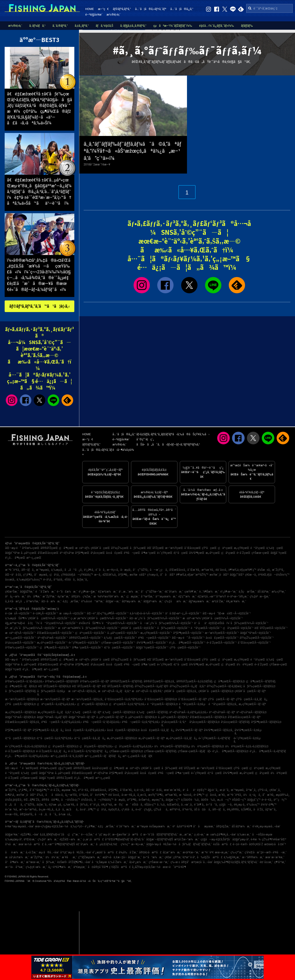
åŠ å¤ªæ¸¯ (264, 592)
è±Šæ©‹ (62, 862)
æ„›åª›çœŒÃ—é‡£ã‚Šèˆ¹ (52, 643)
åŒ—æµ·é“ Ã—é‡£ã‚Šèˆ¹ (188, 638)
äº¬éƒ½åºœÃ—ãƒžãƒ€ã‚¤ (251, 712)
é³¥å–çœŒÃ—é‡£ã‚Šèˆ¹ (154, 638)
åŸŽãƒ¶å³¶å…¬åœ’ (79, 862)
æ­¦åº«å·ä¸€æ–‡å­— (115, 857)
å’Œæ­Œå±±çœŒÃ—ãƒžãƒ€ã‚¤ (208, 717)
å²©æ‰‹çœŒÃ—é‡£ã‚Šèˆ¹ (22, 648)
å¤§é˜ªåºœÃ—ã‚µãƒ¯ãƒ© (52, 717)
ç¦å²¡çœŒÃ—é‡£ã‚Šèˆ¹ (238, 628)
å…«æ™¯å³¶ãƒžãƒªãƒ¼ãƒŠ (60, 844)
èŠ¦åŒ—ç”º (239, 800)
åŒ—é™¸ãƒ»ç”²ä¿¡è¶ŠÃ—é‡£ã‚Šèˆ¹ (108, 613)
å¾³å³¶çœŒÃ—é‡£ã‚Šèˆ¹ (152, 643)
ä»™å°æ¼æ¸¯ (153, 857)
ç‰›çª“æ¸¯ (237, 852)
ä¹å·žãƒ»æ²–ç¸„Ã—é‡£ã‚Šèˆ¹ (183, 613)
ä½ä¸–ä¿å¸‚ (252, 795)
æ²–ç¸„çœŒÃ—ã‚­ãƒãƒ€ (138, 756)
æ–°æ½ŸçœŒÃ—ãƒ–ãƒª (55, 699)
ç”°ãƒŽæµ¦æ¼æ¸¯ (90, 857)
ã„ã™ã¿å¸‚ (74, 570)
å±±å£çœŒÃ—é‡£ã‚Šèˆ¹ (222, 638)
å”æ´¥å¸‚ (269, 795)
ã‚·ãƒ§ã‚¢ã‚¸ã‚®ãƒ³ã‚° (133, 26)
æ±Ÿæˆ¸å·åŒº (219, 575)
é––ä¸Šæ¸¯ (88, 835)
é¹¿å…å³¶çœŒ (15, 558)
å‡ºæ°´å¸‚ (271, 809)
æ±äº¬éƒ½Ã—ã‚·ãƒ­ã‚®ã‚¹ (147, 691)
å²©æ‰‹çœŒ (31, 548)
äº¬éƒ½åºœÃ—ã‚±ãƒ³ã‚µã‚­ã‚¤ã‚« (189, 712)
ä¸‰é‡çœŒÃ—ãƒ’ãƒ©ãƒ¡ (152, 712)
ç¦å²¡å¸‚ (55, 575)
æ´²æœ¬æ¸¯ (34, 862)
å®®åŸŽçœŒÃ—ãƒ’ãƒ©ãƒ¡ (126, 681)
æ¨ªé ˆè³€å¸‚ (13, 570)
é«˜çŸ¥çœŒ (165, 553)
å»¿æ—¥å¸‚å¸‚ (47, 809)
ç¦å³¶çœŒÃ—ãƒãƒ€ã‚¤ (21, 686)
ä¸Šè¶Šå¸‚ (247, 809)
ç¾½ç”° (125, 844)
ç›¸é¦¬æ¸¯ (200, 835)
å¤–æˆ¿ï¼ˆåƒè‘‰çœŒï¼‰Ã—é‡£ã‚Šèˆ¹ (155, 618)
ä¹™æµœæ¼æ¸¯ (166, 596)
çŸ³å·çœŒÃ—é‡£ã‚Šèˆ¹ (185, 648)
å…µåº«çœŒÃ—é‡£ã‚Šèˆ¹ (123, 633)
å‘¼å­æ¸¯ (11, 844)
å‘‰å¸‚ (40, 795)
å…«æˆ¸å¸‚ (187, 805)
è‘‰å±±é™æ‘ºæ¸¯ (93, 601)
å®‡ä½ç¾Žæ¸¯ (82, 596)
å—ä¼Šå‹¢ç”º (70, 800)
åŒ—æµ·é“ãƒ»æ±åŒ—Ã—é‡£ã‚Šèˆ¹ (227, 613)
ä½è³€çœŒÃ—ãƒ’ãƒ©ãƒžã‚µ (172, 746)
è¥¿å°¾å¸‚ (107, 805)
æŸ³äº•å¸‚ (175, 809)
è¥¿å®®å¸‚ (233, 809)
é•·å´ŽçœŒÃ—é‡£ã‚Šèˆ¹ (221, 643)
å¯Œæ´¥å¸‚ (194, 570)
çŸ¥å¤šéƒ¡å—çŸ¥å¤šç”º (77, 575)
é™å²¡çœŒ (258, 548)
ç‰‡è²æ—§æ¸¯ (260, 596)
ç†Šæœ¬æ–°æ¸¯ (159, 862)
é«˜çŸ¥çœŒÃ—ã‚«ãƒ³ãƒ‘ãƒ (215, 738)
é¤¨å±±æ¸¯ (266, 862)
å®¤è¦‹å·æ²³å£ (150, 852)
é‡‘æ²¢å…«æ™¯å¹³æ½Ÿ (212, 596)
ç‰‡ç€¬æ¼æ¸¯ (36, 867)
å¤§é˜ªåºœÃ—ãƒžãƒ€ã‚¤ (20, 717)
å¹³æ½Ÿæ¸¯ (33, 601)
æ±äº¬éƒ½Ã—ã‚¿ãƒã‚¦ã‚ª (114, 691)
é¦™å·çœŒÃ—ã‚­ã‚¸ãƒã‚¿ (90, 738)
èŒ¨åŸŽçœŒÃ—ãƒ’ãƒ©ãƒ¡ (118, 686)
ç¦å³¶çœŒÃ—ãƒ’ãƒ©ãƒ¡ (261, 681)
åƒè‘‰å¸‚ (83, 805)
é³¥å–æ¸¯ (280, 852)
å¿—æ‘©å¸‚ (71, 795)
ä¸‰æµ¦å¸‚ (57, 570)
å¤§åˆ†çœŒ (279, 553)
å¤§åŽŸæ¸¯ (27, 592)
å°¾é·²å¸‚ (188, 809)
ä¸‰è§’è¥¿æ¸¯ (232, 857)
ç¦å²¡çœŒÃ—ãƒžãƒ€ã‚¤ (63, 746)
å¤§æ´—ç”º (173, 800)
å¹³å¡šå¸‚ (58, 580)
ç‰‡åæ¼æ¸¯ (176, 601)
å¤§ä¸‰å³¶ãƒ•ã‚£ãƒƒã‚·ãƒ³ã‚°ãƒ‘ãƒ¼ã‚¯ (236, 862)
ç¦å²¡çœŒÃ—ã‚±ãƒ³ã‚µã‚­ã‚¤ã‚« (134, 746)
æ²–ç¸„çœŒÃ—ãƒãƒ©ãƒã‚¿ (103, 756)
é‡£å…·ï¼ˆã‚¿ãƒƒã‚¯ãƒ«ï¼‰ (216, 26)
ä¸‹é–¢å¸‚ (139, 790)
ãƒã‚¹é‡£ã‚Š (104, 26)
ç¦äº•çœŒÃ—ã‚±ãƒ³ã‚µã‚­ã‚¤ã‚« (56, 704)
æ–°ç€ (103, 9)
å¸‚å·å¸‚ (60, 809)
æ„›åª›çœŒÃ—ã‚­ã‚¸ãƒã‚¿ (182, 738)
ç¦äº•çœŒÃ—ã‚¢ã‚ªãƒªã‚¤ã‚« (127, 704)
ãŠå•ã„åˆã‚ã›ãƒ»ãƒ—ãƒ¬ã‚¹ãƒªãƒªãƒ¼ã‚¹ (168, 444)
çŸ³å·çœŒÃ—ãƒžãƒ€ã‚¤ (20, 704)
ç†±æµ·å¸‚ (153, 575)
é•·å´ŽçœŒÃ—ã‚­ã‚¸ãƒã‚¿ (51, 751)
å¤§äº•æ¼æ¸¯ (153, 601)
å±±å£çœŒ (115, 553)
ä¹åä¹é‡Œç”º (195, 790)
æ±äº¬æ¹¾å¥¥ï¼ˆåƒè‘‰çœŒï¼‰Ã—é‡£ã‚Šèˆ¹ (89, 628)
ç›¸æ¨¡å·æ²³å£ (93, 839)
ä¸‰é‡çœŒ (275, 548)
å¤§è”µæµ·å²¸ (241, 839)
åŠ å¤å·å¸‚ (203, 809)
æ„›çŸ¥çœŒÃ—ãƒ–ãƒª (252, 704)
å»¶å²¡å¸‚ (10, 795)
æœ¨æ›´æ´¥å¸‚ (173, 790)
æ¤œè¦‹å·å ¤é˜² (275, 844)
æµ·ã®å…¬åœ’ (49, 852)
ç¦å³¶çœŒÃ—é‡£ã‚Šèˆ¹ (55, 648)
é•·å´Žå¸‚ (55, 790)
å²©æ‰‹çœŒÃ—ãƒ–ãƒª (95, 681)
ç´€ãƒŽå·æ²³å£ (120, 867)
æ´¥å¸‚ (222, 795)
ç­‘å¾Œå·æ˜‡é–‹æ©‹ (258, 852)
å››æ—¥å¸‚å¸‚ (129, 795)
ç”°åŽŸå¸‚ (30, 805)
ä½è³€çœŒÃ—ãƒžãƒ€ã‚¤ (208, 746)
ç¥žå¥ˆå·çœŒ (100, 548)
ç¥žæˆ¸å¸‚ (275, 790)
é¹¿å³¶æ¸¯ (91, 826)
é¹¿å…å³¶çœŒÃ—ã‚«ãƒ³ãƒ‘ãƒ (269, 751)
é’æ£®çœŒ (30, 768)
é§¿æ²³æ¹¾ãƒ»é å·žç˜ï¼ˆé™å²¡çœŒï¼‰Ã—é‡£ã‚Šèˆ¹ (41, 623)
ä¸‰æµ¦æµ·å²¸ (14, 839)
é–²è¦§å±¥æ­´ (94, 15)
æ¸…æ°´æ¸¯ (186, 835)
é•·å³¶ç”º (199, 795)
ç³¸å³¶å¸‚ (28, 575)
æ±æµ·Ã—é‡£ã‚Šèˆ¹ (72, 613)
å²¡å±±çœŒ (98, 553)
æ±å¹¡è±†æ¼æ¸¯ (17, 857)
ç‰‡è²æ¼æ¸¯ (48, 839)
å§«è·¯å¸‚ (213, 790)
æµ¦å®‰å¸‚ (283, 795)
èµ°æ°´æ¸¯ (64, 596)
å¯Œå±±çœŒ (192, 548)
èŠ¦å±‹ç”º (150, 805)
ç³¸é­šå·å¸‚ (128, 809)
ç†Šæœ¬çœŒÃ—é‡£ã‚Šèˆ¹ (118, 643)
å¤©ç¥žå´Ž (256, 844)
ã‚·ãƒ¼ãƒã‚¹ (37, 26)
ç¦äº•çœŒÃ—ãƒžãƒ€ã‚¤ (92, 704)
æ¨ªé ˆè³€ (208, 852)
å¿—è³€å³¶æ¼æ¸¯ (60, 867)
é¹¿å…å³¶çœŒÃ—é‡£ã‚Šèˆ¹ (187, 643)
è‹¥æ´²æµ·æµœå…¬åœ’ (20, 826)
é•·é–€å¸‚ (267, 800)
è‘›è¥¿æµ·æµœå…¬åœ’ (266, 826)
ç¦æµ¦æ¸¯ (133, 596)
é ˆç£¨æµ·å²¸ (103, 835)
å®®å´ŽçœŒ (65, 778)
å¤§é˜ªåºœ (12, 553)
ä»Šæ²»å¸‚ (145, 800)
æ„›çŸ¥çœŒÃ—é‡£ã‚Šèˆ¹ (156, 633)
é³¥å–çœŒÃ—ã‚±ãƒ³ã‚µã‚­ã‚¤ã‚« (62, 722)
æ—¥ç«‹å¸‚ (113, 570)
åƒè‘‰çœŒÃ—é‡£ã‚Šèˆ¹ (173, 628)
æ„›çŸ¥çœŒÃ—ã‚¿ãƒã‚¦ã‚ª (54, 712)
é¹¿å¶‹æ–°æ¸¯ (229, 592)
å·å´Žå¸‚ (259, 809)
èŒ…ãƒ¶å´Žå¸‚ (32, 800)
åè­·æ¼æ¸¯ (15, 852)
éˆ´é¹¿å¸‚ (95, 805)
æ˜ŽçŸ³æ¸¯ (49, 596)
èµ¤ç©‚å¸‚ (115, 809)
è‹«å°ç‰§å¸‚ (144, 809)
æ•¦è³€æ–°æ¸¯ (191, 852)
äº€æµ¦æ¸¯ (80, 867)
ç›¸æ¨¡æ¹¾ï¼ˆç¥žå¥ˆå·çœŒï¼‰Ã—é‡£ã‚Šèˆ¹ (99, 618)
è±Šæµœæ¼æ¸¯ (160, 826)
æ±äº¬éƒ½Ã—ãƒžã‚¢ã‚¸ (83, 691)
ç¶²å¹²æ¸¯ (280, 862)
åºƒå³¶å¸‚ (123, 575)
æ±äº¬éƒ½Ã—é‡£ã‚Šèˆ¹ (20, 633)
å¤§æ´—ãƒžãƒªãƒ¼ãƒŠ (160, 839)
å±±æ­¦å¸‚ (10, 580)
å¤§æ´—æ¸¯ (113, 601)
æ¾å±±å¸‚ (186, 795)
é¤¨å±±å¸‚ (221, 570)
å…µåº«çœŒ (29, 553)
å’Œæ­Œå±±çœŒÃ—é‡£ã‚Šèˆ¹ (55, 633)
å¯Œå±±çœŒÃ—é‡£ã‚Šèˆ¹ (254, 643)
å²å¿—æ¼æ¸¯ (16, 596)
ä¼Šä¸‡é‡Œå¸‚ (14, 800)
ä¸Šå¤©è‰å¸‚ (191, 800)
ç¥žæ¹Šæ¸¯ (12, 592)
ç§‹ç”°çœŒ (65, 768)
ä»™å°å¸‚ (212, 805)
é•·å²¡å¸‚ (48, 580)
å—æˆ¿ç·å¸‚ (159, 570)
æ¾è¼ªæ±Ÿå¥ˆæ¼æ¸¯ (109, 596)
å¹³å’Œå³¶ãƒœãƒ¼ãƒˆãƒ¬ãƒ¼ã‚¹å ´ (125, 839)
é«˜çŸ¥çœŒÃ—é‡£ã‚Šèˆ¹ (85, 643)
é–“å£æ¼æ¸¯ (67, 592)
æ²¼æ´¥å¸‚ (208, 570)
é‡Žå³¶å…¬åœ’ (29, 835)
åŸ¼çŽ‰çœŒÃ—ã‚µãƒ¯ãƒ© (152, 686)
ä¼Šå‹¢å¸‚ (87, 800)
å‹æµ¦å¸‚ (126, 570)
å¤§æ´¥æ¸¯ (12, 835)
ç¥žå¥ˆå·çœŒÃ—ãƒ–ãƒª (250, 691)
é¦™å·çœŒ (181, 553)
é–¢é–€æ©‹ (240, 844)
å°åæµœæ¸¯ (204, 826)
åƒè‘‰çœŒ (138, 548)
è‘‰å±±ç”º (253, 805)
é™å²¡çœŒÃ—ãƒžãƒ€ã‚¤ (162, 704)
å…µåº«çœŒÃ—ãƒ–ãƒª (110, 717)
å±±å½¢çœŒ (100, 768)
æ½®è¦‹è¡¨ (114, 15)
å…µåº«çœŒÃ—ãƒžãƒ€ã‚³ (173, 717)
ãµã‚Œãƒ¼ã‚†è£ (108, 844)
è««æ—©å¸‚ (12, 814)
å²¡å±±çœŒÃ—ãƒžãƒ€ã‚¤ (204, 722)
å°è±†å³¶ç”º (99, 795)
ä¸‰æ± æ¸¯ (244, 835)
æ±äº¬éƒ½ (82, 548)
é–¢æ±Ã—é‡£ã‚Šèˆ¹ (18, 613)
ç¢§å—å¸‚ (226, 805)
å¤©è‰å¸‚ (208, 800)
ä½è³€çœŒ (245, 664)
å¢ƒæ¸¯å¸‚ (82, 580)
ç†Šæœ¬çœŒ (260, 553)
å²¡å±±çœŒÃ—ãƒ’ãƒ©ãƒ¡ (235, 722)
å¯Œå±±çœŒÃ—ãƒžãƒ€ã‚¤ (161, 699)
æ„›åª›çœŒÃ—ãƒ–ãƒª (152, 738)
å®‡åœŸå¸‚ (27, 814)
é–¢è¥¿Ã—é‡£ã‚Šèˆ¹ (45, 613)
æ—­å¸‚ (98, 575)
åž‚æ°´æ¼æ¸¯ (172, 852)
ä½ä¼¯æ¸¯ (53, 857)
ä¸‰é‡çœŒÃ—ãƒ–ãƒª (87, 712)
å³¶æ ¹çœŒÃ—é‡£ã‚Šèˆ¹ (88, 648)
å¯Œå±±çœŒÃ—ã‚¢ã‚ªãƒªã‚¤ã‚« (124, 699)
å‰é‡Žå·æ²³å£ (210, 857)
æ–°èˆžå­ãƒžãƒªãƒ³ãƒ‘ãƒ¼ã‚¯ (161, 835)
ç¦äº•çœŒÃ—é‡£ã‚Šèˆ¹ (91, 633)
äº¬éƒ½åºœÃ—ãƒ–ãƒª (222, 712)
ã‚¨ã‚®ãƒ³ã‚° (60, 26)
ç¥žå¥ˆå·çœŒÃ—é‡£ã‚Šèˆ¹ (138, 628)
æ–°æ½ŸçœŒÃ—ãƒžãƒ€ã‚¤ (22, 699)
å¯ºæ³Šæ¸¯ (147, 596)
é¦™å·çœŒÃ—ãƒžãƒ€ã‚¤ (20, 738)
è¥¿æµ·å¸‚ (240, 805)
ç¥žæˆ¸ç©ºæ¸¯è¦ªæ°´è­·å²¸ (180, 857)
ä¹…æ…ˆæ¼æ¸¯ (129, 592)
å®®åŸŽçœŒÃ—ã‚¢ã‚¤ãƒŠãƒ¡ (194, 681)
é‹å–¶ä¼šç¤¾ (123, 450)
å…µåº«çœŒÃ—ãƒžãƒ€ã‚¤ (141, 717)
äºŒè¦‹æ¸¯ (30, 839)
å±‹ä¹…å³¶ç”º (88, 809)
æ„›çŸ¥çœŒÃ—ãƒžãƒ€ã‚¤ (21, 712)
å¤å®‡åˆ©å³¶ (98, 867)
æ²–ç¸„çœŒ (34, 558)
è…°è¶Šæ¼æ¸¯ (209, 592)
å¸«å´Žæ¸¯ (32, 852)
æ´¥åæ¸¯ (69, 857)
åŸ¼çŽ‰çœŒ (120, 548)
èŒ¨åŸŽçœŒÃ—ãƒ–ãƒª (86, 686)
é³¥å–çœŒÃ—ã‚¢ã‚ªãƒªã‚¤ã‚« (141, 722)
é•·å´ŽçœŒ (244, 553)
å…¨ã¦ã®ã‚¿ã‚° (182, 9)
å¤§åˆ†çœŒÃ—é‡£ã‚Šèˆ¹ (152, 648)
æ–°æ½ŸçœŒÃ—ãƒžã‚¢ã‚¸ (87, 699)
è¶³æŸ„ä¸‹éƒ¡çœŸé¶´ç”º (242, 570)
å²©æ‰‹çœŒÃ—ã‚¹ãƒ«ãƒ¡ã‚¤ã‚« (25, 681)
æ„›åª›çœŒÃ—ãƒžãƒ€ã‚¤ (122, 738)
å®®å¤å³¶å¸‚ (51, 800)
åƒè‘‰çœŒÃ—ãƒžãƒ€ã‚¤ (259, 686)
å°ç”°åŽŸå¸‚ (141, 570)
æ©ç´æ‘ (123, 805)
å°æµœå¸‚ (41, 575)
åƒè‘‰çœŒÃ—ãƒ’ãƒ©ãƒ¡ (21, 691)
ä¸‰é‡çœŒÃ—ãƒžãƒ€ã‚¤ (119, 712)
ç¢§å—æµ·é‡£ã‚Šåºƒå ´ (216, 839)
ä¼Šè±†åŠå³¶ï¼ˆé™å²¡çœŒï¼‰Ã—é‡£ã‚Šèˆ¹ (109, 623)
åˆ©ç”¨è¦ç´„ (145, 439)
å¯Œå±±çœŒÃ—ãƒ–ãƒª (192, 699)
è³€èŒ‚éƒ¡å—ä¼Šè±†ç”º (274, 575)
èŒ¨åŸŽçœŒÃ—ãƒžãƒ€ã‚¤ (54, 686)
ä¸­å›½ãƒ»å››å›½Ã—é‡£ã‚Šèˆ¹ (147, 613)
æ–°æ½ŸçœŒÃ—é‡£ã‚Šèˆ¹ (222, 633)
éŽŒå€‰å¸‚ (110, 575)
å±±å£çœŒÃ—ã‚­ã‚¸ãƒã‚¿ (158, 730)
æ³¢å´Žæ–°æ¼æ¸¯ (187, 839)
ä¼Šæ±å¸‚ (264, 570)
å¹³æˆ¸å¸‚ (251, 790)
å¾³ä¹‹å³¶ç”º (269, 805)
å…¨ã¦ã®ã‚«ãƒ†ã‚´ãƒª (151, 9)
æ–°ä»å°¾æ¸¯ (15, 867)
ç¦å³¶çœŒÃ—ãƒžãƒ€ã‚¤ (229, 681)
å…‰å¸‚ (161, 805)
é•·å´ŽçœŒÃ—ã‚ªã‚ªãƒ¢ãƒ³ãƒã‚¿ (88, 751)
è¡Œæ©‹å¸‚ (174, 805)
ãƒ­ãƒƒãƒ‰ (247, 26)
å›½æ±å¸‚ (65, 814)
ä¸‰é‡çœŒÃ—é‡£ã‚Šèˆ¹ (120, 638)
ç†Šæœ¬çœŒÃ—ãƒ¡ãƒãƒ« (194, 751)
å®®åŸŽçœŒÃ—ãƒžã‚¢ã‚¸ (159, 681)
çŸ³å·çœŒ (209, 548)
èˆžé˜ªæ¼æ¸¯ (126, 826)
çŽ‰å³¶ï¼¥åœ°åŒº (274, 839)
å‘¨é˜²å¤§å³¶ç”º (39, 790)
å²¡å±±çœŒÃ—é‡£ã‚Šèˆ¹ (20, 643)
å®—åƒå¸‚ (28, 570)
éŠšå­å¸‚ (70, 580)
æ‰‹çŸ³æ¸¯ (279, 592)
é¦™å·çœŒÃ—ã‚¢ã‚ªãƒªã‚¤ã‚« (55, 738)
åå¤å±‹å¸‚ (55, 795)
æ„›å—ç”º (224, 800)
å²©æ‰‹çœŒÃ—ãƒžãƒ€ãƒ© (62, 681)
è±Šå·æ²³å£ (222, 844)
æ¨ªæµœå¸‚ (43, 570)
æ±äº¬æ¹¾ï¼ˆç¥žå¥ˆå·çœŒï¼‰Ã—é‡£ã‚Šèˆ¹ (213, 618)
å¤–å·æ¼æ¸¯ (51, 601)
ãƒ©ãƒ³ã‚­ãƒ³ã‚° (122, 9)
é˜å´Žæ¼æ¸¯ (45, 592)
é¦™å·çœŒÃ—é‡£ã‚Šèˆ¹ (119, 648)
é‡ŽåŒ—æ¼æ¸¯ (71, 839)
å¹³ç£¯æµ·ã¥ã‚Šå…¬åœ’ (76, 852)
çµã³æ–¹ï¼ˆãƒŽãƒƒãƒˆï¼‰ (173, 26)
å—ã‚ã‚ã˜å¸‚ (46, 814)
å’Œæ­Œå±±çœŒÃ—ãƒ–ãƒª (244, 717)
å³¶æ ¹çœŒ (149, 553)
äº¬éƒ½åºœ (67, 553)
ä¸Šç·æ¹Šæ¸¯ (247, 592)
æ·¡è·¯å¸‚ (225, 790)
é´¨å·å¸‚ (101, 570)
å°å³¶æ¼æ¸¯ (15, 862)
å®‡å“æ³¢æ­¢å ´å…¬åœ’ (197, 862)
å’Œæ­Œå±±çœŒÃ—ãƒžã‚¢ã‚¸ (23, 722)
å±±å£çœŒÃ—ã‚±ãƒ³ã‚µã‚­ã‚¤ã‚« (85, 730)
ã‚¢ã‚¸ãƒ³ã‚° (82, 26)
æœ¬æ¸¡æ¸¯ (222, 852)
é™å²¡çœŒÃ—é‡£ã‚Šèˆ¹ (206, 628)
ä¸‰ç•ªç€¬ (77, 826)
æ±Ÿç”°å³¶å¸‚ (156, 795)
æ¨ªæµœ (142, 826)
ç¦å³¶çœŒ (67, 548)
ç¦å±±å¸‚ (211, 795)
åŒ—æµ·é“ (13, 548)
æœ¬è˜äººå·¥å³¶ (174, 867)
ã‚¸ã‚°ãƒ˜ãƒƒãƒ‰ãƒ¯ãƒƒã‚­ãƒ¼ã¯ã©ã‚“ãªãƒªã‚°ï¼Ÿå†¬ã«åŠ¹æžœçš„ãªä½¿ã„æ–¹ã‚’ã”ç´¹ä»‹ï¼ (133, 151)
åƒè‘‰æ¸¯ (49, 862)
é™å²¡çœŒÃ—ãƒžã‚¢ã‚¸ (223, 704)
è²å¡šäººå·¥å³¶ (182, 826)
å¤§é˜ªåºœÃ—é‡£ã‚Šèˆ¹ (256, 633)
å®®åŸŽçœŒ (49, 548)
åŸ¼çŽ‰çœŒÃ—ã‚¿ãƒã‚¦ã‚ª (188, 686)
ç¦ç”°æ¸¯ (74, 835)
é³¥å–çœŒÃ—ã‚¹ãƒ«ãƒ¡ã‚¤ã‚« (102, 722)
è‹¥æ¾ (256, 839)
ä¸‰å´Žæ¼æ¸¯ (118, 862)
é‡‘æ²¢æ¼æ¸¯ (108, 592)
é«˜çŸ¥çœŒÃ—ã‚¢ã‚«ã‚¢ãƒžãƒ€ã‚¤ (26, 746)
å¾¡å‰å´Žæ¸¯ (128, 852)
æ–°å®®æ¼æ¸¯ (253, 857)
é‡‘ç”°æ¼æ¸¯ (187, 596)
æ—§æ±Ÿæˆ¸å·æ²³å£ (127, 835)
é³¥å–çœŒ (132, 553)
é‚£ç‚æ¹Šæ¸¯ (71, 601)
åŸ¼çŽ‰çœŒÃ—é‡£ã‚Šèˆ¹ (257, 638)
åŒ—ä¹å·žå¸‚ (14, 575)
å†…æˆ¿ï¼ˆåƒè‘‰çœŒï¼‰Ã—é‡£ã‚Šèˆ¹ (31, 628)
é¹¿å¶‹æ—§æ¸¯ (88, 592)
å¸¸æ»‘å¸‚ (142, 795)
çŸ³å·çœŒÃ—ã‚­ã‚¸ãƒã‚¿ (252, 699)
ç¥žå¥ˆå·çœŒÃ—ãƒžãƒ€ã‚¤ (216, 691)
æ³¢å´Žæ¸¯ (218, 601)
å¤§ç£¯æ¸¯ (135, 857)
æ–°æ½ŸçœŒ (174, 548)
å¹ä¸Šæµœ (99, 862)
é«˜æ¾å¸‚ (12, 809)
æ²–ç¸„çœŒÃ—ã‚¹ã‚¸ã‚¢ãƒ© (67, 756)
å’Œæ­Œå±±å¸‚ (178, 570)
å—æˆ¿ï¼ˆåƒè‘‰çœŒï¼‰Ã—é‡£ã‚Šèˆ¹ (166, 623)
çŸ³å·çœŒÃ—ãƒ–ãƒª (221, 699)
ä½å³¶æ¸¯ (34, 596)
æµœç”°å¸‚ (158, 800)
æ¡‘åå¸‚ (72, 809)
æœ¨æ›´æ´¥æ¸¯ (275, 857)
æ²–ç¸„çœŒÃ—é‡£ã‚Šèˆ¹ (21, 638)
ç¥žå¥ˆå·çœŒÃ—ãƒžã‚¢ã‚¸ (181, 691)
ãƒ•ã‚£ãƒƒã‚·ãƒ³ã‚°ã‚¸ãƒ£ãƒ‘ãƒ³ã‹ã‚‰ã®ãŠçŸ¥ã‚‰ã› (173, 434)
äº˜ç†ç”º (280, 800)
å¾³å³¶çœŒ (197, 553)
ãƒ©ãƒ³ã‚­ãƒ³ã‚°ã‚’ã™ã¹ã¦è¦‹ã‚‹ (39, 306)
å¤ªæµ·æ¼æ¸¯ (132, 601)
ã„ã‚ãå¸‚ (14, 805)
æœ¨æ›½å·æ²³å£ (31, 844)
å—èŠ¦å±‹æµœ (262, 835)
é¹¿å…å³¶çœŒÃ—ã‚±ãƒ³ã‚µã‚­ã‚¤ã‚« (27, 756)
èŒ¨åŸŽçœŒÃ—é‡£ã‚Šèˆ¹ (271, 628)
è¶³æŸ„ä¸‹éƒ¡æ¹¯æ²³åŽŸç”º (192, 575)
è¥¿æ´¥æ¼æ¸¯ (236, 601)
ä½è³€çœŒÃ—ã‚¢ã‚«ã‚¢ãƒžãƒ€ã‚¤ (247, 746)
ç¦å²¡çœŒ (228, 553)
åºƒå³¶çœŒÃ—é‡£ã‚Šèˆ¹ (188, 633)
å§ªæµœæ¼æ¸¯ (200, 601)
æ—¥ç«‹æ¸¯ (138, 844)
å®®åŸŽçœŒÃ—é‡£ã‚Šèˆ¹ (86, 638)
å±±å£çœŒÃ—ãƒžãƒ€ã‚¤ (123, 730)
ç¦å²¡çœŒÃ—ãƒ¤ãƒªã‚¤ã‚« (96, 746)
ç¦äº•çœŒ (225, 548)
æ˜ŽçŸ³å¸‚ (278, 570)
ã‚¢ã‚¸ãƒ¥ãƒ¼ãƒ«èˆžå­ (53, 835)
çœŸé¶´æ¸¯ (191, 592)
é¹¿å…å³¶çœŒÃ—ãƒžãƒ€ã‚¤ (230, 751)
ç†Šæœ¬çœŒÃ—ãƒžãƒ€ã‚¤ (126, 751)
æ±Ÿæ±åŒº (138, 575)
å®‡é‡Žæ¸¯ (223, 826)
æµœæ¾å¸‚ (69, 790)
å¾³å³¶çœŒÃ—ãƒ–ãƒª (189, 730)
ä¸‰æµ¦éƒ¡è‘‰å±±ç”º (29, 580)
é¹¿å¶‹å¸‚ (89, 570)
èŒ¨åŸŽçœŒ (155, 548)
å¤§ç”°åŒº (237, 575)
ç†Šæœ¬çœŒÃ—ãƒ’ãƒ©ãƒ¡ (161, 751)
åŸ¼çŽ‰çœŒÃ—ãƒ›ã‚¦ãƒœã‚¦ (225, 686)
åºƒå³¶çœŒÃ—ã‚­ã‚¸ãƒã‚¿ (48, 730)
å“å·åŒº (168, 575)
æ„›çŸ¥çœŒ (242, 548)
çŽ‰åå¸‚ (161, 809)
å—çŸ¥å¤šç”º (104, 800)
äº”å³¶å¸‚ (132, 800)
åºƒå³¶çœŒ (82, 553)
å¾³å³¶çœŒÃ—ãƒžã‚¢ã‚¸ (219, 730)
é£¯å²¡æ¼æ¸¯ (174, 592)
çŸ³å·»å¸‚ (263, 790)
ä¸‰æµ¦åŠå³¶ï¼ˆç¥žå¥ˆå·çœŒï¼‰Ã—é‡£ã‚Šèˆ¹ (37, 618)
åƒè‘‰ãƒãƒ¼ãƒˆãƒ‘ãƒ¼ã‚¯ (195, 844)
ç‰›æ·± (175, 862)
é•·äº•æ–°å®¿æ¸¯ (238, 596)
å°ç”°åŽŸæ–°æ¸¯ (152, 592)
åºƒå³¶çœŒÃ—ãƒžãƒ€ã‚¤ (266, 722)
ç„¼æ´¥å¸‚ (69, 805)
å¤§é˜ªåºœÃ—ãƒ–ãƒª (82, 717)
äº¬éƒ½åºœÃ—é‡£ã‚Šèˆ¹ (53, 638)
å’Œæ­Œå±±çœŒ (48, 553)
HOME (90, 9)
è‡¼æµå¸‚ (56, 805)
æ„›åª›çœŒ (213, 553)
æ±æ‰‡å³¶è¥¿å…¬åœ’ (221, 835)
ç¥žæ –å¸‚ (251, 575)
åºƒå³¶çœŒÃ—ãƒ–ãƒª (18, 730)
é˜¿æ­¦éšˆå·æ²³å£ (105, 852)
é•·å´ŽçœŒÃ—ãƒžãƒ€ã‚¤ (20, 751)
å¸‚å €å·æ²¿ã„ (15, 601)
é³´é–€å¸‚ (84, 790)
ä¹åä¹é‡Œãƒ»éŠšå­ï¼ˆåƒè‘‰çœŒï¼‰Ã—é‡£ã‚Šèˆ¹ (231, 623)
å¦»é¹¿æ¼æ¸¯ (138, 862)
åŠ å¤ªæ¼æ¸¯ (241, 826)
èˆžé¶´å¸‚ (199, 805)
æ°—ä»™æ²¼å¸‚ (28, 809)
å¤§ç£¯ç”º (254, 800)
